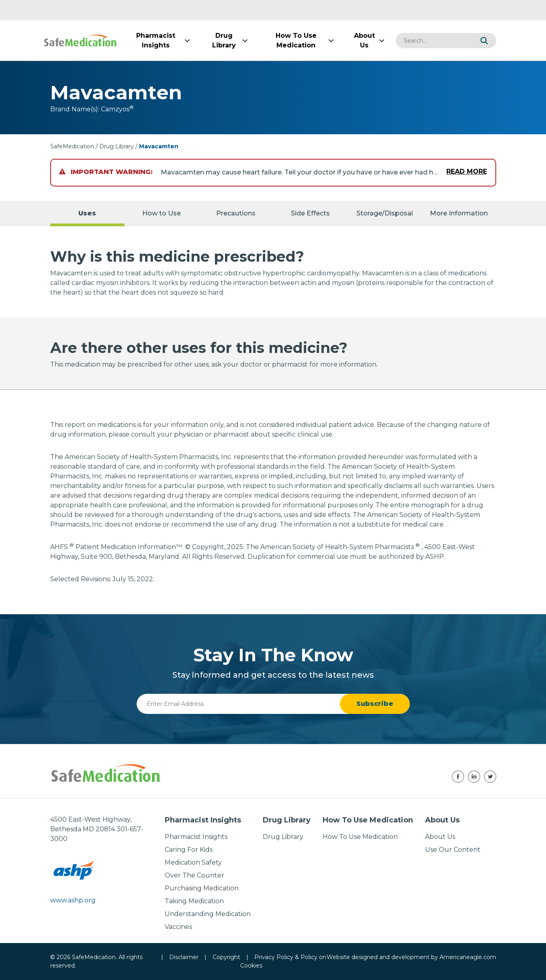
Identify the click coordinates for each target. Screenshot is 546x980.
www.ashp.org (73, 900)
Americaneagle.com (468, 957)
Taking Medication (194, 901)
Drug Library (117, 146)
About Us (440, 837)
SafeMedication (72, 146)
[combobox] (434, 41)
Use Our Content (453, 850)
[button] (484, 41)
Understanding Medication (208, 914)
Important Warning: (106, 172)
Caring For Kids (189, 850)
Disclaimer (184, 957)
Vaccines (178, 927)
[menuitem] (156, 41)
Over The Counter (194, 875)
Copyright (226, 957)
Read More (467, 171)
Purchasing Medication (202, 888)
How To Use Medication (360, 837)
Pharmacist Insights (196, 837)
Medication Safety (193, 862)
